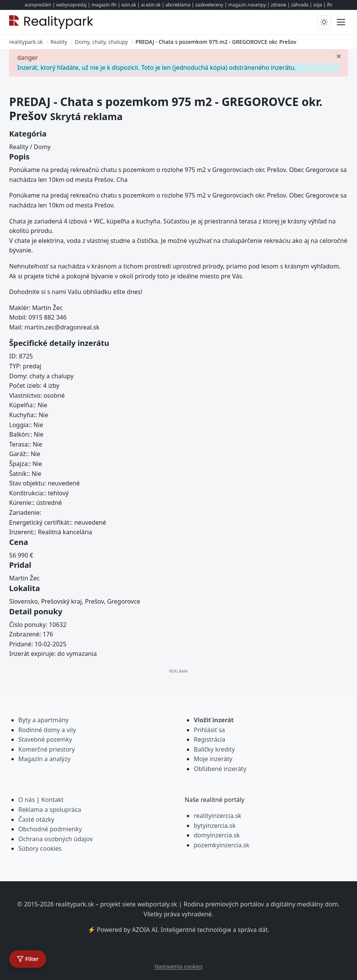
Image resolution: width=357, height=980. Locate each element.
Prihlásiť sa (209, 730)
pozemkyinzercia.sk (222, 845)
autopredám (38, 5)
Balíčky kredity (214, 749)
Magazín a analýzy (44, 759)
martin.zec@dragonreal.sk (62, 327)
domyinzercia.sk (217, 835)
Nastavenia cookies (178, 966)
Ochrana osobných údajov (55, 839)
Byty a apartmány (43, 720)
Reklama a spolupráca (50, 810)
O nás (27, 800)
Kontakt (52, 800)
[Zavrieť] (339, 56)
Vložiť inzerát (214, 720)
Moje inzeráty (213, 759)
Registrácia (209, 739)
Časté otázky (36, 819)
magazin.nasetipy (247, 5)
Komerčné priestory (47, 749)
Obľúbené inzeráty (220, 769)
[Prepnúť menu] (341, 22)
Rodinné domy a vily (47, 730)
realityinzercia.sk (218, 816)
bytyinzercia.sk (215, 826)
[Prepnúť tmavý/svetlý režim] (324, 22)
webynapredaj (71, 5)
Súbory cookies (40, 848)
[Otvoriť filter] (28, 959)
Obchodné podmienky (50, 829)
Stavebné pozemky (45, 739)
